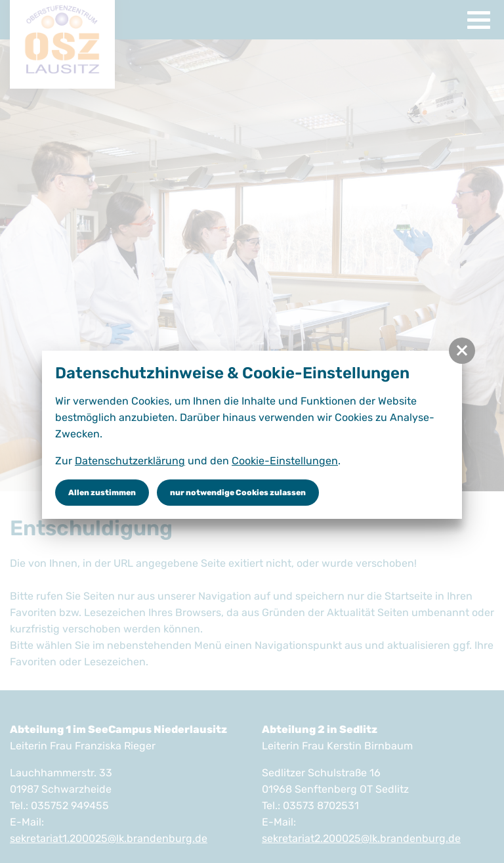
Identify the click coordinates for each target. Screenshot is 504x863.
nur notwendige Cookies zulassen (238, 493)
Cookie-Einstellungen (285, 461)
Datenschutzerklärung (130, 461)
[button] (462, 351)
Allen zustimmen (102, 493)
